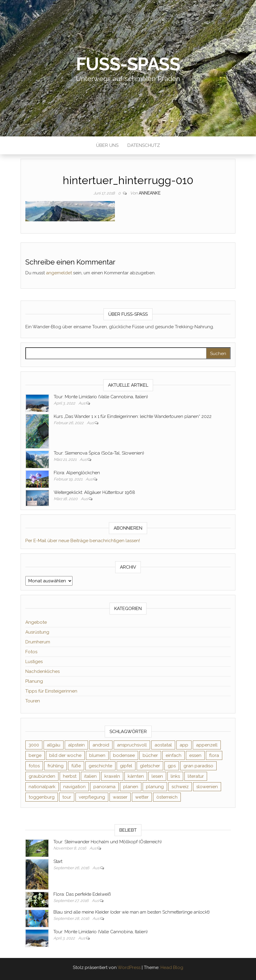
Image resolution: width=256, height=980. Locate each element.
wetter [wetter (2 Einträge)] (142, 797)
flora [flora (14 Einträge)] (214, 755)
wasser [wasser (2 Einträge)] (120, 797)
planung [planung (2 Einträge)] (155, 787)
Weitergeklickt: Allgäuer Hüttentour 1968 (94, 492)
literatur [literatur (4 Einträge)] (196, 776)
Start (58, 861)
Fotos (31, 652)
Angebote (36, 622)
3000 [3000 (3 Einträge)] (34, 745)
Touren (33, 701)
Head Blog (172, 967)
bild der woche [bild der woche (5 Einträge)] (65, 755)
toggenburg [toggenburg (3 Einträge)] (42, 797)
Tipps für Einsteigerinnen (51, 691)
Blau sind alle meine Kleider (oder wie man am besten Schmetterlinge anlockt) (132, 912)
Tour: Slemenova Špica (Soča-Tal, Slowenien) (99, 453)
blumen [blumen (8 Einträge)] (97, 755)
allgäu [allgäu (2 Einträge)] (54, 745)
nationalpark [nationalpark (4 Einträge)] (42, 787)
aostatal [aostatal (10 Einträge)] (163, 745)
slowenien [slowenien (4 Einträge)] (207, 787)
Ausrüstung (37, 632)
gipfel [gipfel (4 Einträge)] (126, 766)
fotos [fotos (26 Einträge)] (34, 766)
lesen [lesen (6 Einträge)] (157, 776)
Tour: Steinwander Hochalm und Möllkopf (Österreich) (108, 842)
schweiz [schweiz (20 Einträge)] (180, 787)
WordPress (129, 967)
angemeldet (59, 273)
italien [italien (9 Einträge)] (90, 776)
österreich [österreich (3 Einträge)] (167, 797)
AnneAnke (150, 193)
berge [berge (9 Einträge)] (35, 755)
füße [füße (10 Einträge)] (76, 766)
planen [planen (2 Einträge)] (131, 787)
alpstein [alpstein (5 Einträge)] (76, 745)
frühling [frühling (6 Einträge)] (55, 766)
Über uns (107, 145)
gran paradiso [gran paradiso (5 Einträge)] (198, 766)
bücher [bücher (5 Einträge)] (150, 755)
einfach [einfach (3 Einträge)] (174, 755)
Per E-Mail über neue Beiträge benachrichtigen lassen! (83, 541)
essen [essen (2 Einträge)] (195, 755)
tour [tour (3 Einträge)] (67, 797)
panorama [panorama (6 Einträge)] (104, 787)
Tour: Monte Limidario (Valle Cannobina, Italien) (101, 397)
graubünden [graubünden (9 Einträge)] (42, 776)
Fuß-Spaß (128, 64)
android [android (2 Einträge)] (101, 745)
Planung (34, 681)
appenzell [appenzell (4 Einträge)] (207, 745)
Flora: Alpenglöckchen (77, 473)
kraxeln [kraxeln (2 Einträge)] (112, 776)
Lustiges (34, 662)
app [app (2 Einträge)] (184, 745)
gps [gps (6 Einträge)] (172, 766)
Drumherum (38, 642)
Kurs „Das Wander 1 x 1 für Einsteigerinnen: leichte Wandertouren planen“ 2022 (133, 416)
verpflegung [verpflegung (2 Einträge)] (92, 797)
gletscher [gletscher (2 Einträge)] (150, 766)
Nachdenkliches (43, 671)
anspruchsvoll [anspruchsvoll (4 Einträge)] (132, 745)
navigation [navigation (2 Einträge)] (74, 787)
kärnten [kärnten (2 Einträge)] (136, 776)
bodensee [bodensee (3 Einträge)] (124, 755)
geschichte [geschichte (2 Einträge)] (100, 766)
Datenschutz (144, 145)
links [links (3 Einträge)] (175, 776)
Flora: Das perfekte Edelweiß (82, 894)
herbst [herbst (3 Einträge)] (70, 776)
